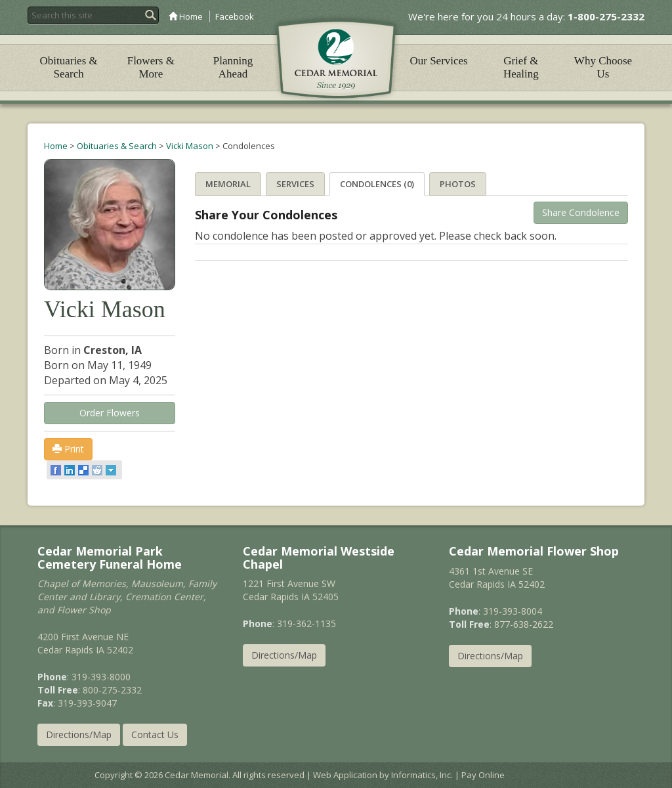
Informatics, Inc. (422, 775)
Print (68, 449)
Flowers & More (151, 67)
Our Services (438, 61)
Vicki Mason (190, 146)
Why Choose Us (603, 67)
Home (186, 16)
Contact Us (155, 734)
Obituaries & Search (68, 67)
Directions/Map (79, 734)
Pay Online (483, 775)
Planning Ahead (233, 67)
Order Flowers (110, 413)
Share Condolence (581, 212)
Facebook (235, 16)
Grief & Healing (521, 67)
